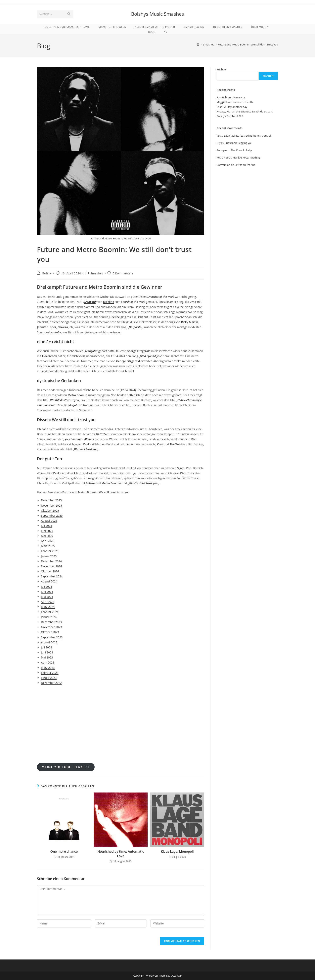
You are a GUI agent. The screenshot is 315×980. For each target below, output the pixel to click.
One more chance (64, 851)
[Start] (198, 44)
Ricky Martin (189, 322)
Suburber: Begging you (239, 143)
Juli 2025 (47, 526)
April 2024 (48, 602)
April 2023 (48, 662)
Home (41, 492)
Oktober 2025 (50, 511)
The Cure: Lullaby (241, 150)
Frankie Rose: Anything (247, 158)
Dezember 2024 (51, 561)
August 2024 (49, 581)
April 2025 (48, 541)
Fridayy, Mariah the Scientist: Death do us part (245, 111)
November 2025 (52, 505)
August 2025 (49, 521)
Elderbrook (49, 356)
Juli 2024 (47, 587)
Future (188, 390)
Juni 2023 (47, 652)
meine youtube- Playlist (66, 767)
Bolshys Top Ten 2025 (230, 116)
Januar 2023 (49, 678)
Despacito (135, 327)
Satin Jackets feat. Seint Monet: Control (247, 136)
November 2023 (52, 627)
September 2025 (52, 516)
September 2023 (52, 637)
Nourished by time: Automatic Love (121, 854)
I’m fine (251, 165)
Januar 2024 (49, 617)
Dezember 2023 (51, 622)
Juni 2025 (47, 531)
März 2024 (48, 607)
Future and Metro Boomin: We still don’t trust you (248, 44)
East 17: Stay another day (232, 107)
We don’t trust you (86, 449)
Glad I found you (151, 356)
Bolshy (47, 273)
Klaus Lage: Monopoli (177, 851)
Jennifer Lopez (47, 327)
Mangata (90, 302)
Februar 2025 (50, 551)
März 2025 (48, 546)
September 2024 (52, 576)
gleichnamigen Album (79, 439)
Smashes (97, 273)
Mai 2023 (47, 657)
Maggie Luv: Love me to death (235, 102)
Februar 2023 (50, 673)
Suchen (221, 69)
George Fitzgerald (139, 351)
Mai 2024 (47, 597)
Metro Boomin (77, 395)
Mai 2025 (47, 536)
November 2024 (52, 566)
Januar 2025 (49, 556)
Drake (88, 444)
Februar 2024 (50, 612)
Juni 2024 (47, 592)
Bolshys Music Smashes (157, 14)
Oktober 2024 (50, 571)
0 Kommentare (123, 273)
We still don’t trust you (65, 400)
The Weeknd (178, 444)
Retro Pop (223, 158)
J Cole (159, 444)
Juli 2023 (47, 647)
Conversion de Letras (229, 165)
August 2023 (49, 642)
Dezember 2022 (51, 683)
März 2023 (48, 668)
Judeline (109, 302)
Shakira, (63, 327)
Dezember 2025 (51, 500)
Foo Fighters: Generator (231, 97)
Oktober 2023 (50, 632)
